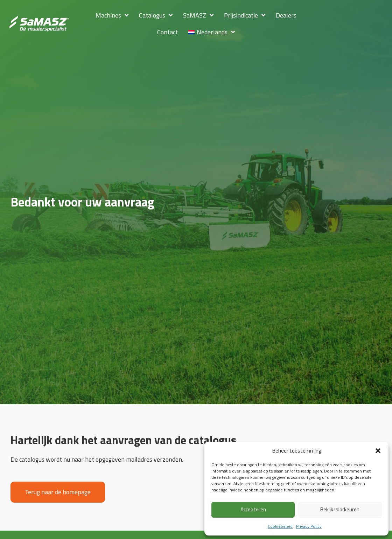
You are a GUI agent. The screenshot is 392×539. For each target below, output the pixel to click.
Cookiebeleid (280, 526)
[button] (378, 451)
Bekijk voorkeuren (340, 509)
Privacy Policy (309, 526)
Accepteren (253, 509)
